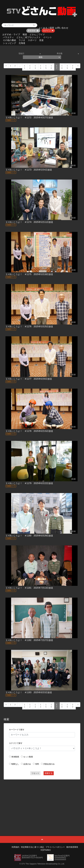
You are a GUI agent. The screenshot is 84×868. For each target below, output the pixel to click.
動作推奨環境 (72, 847)
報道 (25, 34)
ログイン (48, 31)
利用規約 (15, 847)
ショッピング (9, 43)
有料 (37, 764)
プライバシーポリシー (55, 847)
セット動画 (28, 757)
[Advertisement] (42, 801)
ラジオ (22, 40)
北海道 (22, 43)
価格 (49, 57)
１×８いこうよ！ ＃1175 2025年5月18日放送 (29, 274)
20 (73, 67)
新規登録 (33, 31)
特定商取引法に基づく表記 (32, 847)
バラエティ (8, 37)
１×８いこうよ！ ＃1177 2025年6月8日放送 (29, 379)
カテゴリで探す (16, 743)
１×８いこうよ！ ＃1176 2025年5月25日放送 (29, 326)
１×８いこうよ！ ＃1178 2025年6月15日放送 (29, 431)
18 (62, 67)
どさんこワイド (37, 34)
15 (46, 67)
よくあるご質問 (46, 28)
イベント (48, 37)
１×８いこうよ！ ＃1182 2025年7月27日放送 (29, 640)
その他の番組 (9, 40)
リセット (35, 773)
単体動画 (15, 757)
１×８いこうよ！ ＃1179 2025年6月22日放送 (29, 483)
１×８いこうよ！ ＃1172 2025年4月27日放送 (29, 118)
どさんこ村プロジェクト (29, 37)
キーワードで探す (17, 730)
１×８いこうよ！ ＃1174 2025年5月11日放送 (29, 222)
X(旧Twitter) (46, 850)
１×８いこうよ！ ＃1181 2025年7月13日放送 (29, 588)
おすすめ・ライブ (11, 34)
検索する (49, 773)
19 (67, 67)
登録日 (30, 53)
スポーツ (32, 40)
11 (25, 67)
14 (41, 67)
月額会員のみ (49, 764)
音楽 (41, 40)
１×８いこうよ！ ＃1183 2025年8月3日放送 (29, 692)
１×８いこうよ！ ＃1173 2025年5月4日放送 (29, 170)
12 (30, 67)
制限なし (15, 764)
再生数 (68, 53)
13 (35, 67)
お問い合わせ (62, 28)
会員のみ (27, 764)
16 (51, 67)
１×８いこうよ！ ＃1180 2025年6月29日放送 (29, 536)
